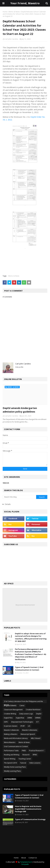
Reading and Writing (12, 755)
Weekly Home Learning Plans (15, 767)
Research (26, 755)
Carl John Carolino (11, 39)
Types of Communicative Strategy (30, 819)
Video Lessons (35, 763)
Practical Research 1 (37, 751)
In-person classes (11, 726)
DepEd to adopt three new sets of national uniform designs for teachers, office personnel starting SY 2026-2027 (31, 637)
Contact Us (33, 858)
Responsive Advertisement (25, 605)
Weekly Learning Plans (12, 771)
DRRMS (38, 718)
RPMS (35, 755)
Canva (22, 705)
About (24, 858)
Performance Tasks (11, 751)
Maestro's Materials (11, 730)
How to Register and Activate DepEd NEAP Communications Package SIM (28, 809)
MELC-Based (36, 738)
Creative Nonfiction (33, 710)
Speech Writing (10, 759)
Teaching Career (25, 759)
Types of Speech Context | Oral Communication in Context (29, 669)
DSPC (6, 722)
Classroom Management (13, 710)
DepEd (39, 714)
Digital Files (8, 718)
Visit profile (19, 367)
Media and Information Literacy (16, 738)
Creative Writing (10, 714)
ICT (37, 722)
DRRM (30, 718)
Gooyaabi (25, 864)
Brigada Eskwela (10, 705)
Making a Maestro (11, 734)
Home (5, 12)
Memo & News (14, 12)
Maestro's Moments (30, 730)
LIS (29, 726)
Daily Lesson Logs (26, 714)
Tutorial (23, 763)
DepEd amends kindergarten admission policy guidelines (20, 410)
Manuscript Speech (28, 734)
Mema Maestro (10, 742)
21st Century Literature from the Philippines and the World (23, 702)
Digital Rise (20, 718)
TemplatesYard (26, 862)
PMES (24, 751)
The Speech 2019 (10, 763)
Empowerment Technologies (22, 722)
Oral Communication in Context (16, 746)
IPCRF (23, 726)
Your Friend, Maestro (25, 3)
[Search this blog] (19, 497)
